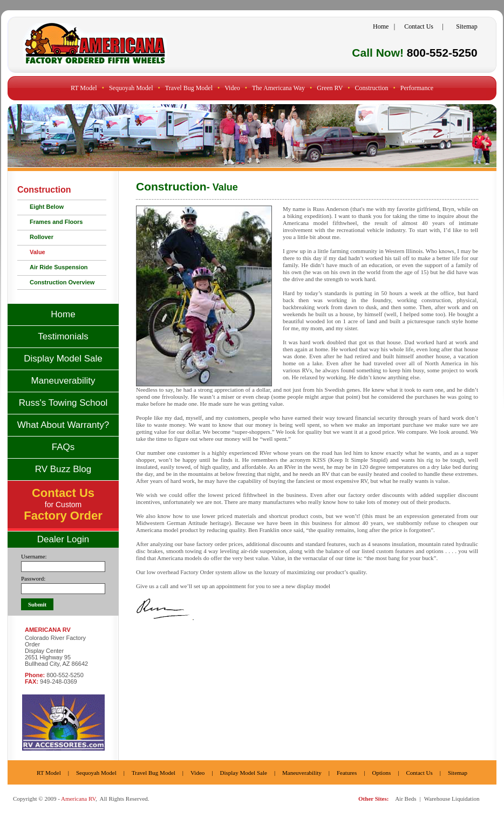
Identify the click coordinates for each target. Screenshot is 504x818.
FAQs (63, 447)
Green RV (330, 88)
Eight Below (47, 207)
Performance (417, 88)
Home (381, 26)
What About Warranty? (63, 425)
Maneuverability (63, 381)
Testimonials (63, 336)
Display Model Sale (63, 359)
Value (38, 252)
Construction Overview (62, 282)
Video (232, 88)
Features (347, 773)
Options (381, 773)
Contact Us (419, 26)
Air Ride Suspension (59, 267)
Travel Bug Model (189, 88)
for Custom (63, 506)
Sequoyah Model (131, 88)
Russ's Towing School (63, 403)
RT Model (84, 88)
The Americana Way (278, 88)
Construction (372, 88)
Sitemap (466, 26)
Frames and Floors (56, 222)
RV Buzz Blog (63, 469)
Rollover (42, 237)
